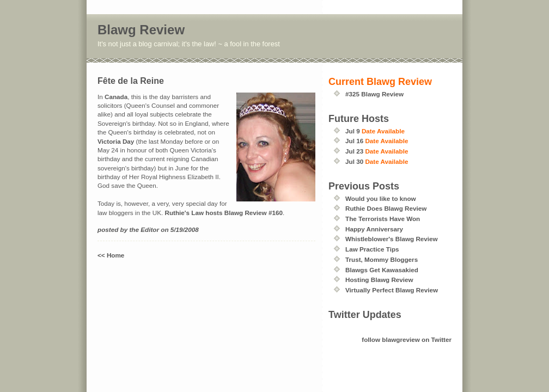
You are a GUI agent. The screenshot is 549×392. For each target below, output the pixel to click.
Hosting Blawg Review (379, 280)
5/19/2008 (185, 229)
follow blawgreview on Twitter (407, 339)
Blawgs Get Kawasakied (382, 270)
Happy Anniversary (374, 229)
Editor (150, 229)
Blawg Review (141, 30)
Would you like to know (381, 198)
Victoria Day (116, 141)
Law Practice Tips (372, 249)
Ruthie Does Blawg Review (386, 208)
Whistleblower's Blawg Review (392, 239)
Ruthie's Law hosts (193, 213)
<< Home (111, 255)
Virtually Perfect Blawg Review (392, 290)
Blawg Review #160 (254, 213)
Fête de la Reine (131, 81)
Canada (116, 97)
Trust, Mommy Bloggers (382, 259)
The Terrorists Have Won (383, 219)
